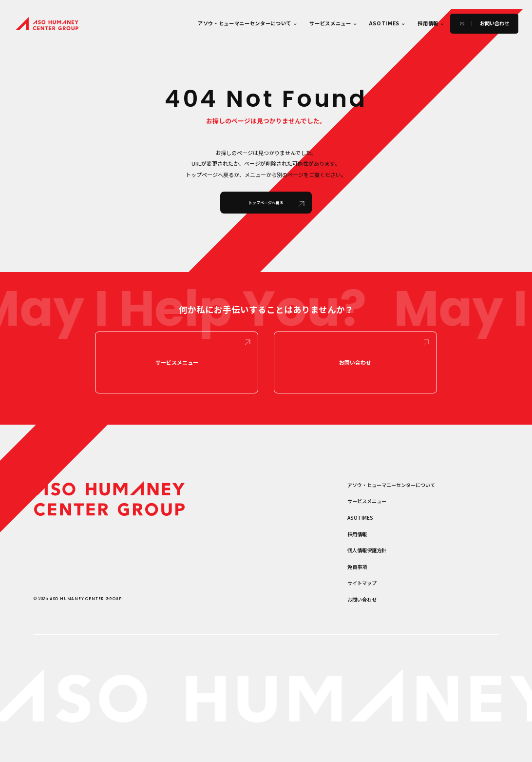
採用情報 (428, 23)
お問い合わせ (355, 363)
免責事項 (357, 568)
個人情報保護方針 (367, 551)
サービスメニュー (330, 23)
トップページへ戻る (266, 203)
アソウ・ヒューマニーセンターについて (245, 23)
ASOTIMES (384, 23)
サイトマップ (362, 584)
